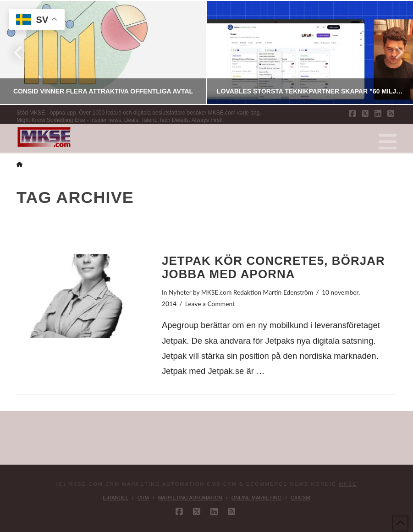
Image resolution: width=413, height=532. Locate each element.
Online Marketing (256, 498)
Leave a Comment (210, 304)
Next (394, 52)
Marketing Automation (190, 498)
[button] (388, 142)
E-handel (116, 498)
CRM (143, 498)
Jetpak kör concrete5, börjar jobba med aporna (273, 267)
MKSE (348, 484)
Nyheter (180, 292)
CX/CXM (300, 498)
